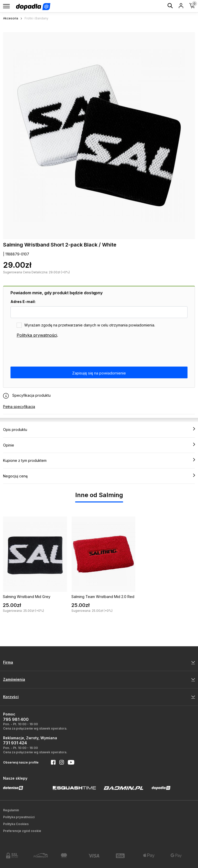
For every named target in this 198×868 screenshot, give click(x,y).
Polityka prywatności (37, 335)
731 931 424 (15, 743)
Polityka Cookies (16, 824)
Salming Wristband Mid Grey (27, 597)
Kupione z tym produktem (99, 460)
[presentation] (49, 353)
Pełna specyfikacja (19, 407)
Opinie (99, 445)
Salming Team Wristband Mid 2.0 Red (103, 597)
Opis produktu (99, 429)
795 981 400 (16, 719)
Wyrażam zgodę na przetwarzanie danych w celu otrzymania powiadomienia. (90, 325)
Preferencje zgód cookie (22, 831)
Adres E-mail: (23, 302)
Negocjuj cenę (99, 476)
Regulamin (11, 810)
